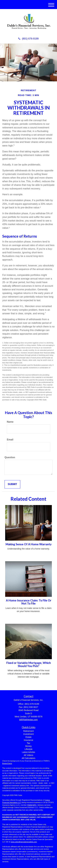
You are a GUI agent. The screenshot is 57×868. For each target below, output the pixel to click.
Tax (29, 743)
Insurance (28, 740)
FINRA (30, 805)
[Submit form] (12, 484)
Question (10, 457)
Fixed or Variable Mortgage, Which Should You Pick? (29, 664)
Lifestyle (28, 749)
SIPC (35, 805)
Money (28, 746)
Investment (28, 734)
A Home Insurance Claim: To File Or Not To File (29, 602)
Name (10, 422)
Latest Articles (28, 752)
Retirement (28, 731)
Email (10, 440)
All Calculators (28, 758)
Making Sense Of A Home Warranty (29, 544)
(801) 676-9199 (28, 39)
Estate (29, 737)
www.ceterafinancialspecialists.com (24, 842)
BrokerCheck (7, 763)
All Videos (28, 755)
